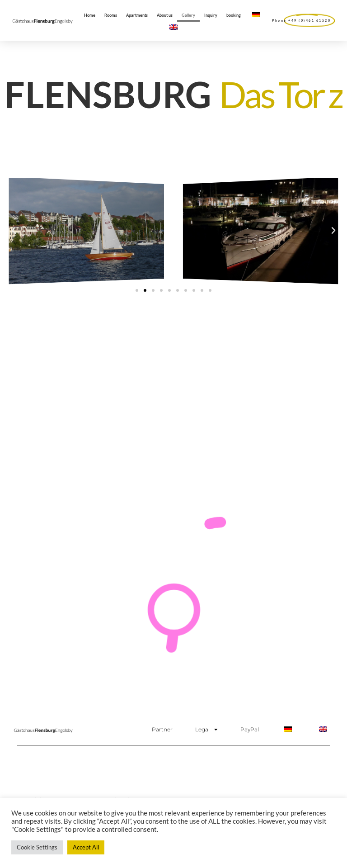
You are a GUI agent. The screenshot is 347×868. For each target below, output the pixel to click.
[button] (14, 231)
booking (234, 15)
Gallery (188, 15)
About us (165, 15)
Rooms (111, 15)
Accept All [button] (86, 847)
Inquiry (211, 15)
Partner (162, 729)
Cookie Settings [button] (37, 847)
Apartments (137, 15)
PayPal (250, 729)
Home (90, 15)
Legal (206, 730)
